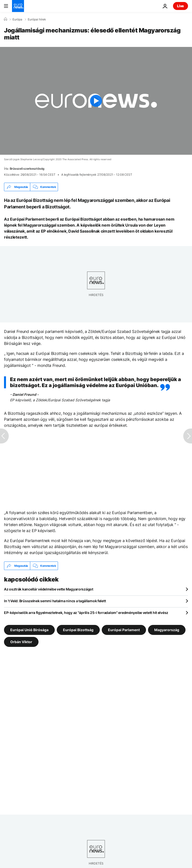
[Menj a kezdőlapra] (18, 6)
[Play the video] (96, 101)
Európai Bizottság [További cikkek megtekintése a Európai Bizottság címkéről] (78, 630)
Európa (17, 19)
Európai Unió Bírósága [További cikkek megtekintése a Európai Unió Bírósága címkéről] (29, 630)
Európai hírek (37, 19)
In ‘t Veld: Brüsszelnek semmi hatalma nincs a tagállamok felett (55, 601)
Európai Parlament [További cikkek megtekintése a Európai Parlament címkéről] (124, 630)
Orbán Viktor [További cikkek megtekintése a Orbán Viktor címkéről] (21, 642)
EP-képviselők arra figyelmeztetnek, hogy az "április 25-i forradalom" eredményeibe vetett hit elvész (86, 613)
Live (180, 6)
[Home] (5, 19)
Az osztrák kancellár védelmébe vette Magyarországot (49, 589)
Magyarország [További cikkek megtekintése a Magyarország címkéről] (167, 630)
